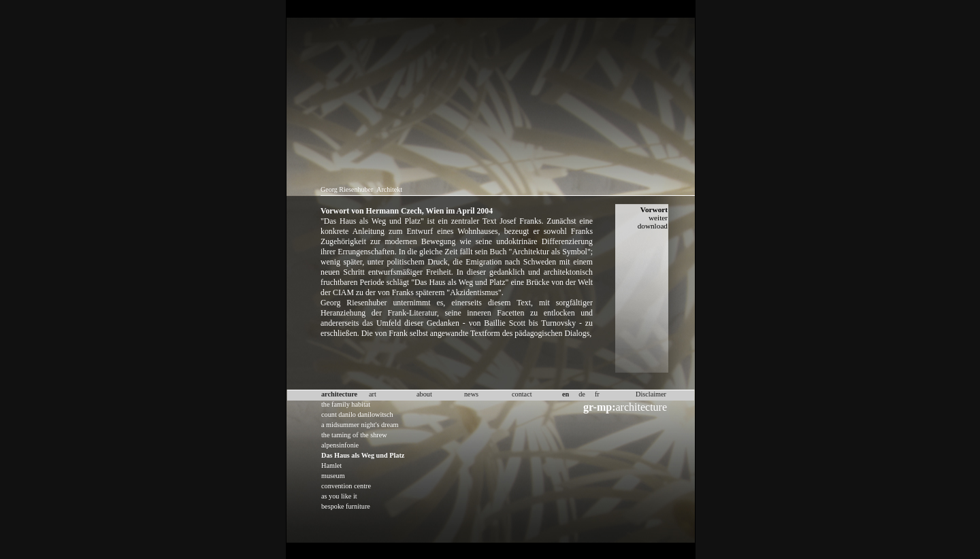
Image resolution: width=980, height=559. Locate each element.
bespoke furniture (346, 506)
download (653, 226)
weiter (658, 218)
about (424, 394)
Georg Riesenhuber (347, 189)
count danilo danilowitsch (357, 414)
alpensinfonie (340, 445)
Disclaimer (651, 394)
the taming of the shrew (354, 435)
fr (597, 394)
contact (522, 394)
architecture (625, 407)
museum (333, 476)
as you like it (339, 496)
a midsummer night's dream (360, 425)
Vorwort (654, 209)
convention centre (346, 486)
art (373, 394)
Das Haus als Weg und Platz (363, 455)
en (566, 394)
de (582, 394)
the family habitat (346, 404)
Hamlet (331, 465)
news (471, 394)
